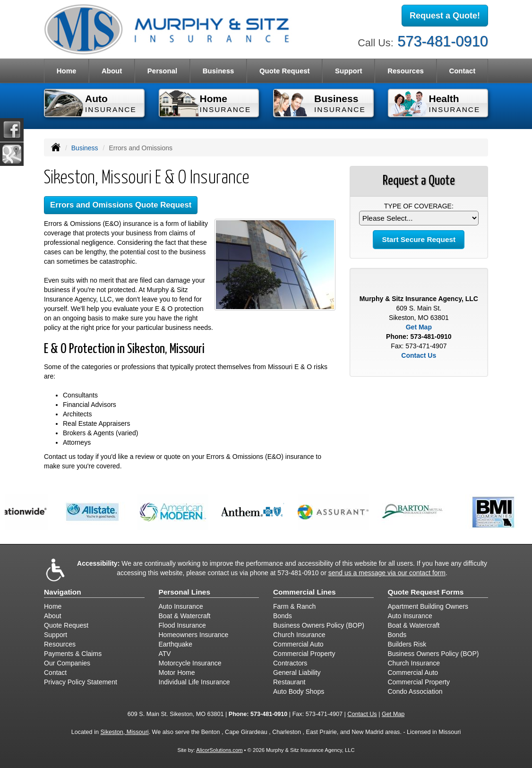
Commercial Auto (298, 644)
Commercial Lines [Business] (305, 592)
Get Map (419, 327)
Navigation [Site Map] (63, 592)
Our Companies (67, 663)
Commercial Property (304, 654)
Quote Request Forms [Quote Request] (426, 592)
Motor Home (177, 673)
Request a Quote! (445, 16)
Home (67, 71)
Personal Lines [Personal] (185, 592)
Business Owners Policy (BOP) (319, 625)
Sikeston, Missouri (124, 732)
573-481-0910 (443, 41)
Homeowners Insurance (194, 635)
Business (85, 148)
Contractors (290, 663)
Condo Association (415, 691)
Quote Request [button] (285, 71)
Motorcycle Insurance (190, 663)
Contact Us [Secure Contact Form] (419, 355)
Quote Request (66, 625)
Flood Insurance (182, 625)
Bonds (283, 616)
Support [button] (349, 71)
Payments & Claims (73, 654)
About (112, 71)
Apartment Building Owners (428, 606)
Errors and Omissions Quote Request (121, 205)
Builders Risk (407, 644)
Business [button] (219, 71)
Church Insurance (299, 635)
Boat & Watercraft (185, 616)
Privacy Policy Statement (81, 682)
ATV (165, 654)
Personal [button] (162, 71)
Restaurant (289, 682)
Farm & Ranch (294, 606)
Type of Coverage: (419, 206)
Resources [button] (406, 71)
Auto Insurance (181, 606)
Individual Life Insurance (194, 682)
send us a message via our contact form (387, 573)
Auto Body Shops (299, 691)
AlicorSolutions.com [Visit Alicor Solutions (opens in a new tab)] (219, 750)
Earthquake (176, 644)
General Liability (297, 673)
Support (56, 635)
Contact (462, 71)
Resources (60, 644)
